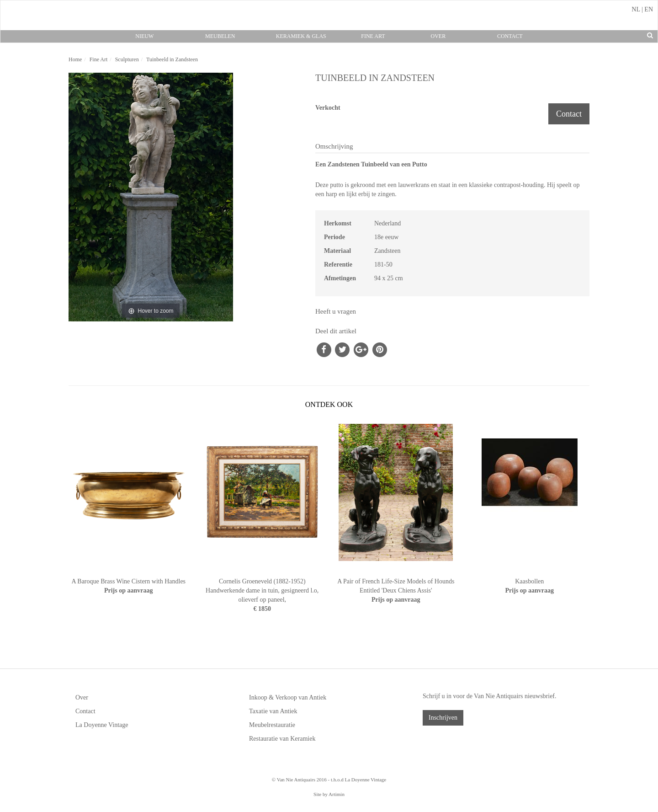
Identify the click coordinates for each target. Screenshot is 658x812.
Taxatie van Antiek (273, 711)
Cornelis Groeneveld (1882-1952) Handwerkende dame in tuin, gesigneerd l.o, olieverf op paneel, (262, 590)
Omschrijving (334, 146)
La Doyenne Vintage (102, 725)
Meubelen (220, 36)
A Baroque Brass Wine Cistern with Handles (128, 581)
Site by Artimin (329, 794)
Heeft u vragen (336, 311)
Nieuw (144, 36)
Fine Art (373, 36)
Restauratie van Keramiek (282, 739)
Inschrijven (443, 718)
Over (438, 36)
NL (636, 9)
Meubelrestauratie (272, 725)
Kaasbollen (529, 581)
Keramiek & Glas (301, 36)
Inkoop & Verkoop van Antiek (288, 697)
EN (649, 9)
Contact (510, 36)
